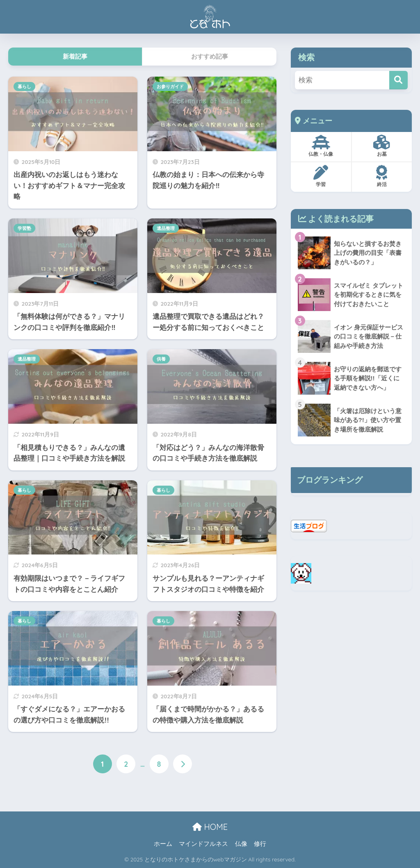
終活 (382, 176)
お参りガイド (170, 86)
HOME (210, 827)
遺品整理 (166, 228)
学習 (321, 176)
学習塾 (24, 228)
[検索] (398, 80)
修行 (260, 844)
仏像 (241, 844)
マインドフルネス (203, 844)
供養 (161, 359)
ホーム (163, 844)
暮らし (24, 86)
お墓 (382, 146)
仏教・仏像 (321, 146)
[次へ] (183, 764)
